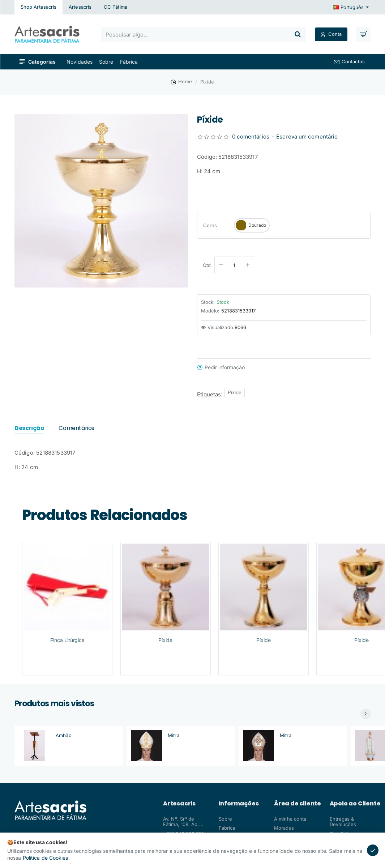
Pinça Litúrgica (68, 640)
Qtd (207, 265)
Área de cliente (298, 804)
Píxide (235, 392)
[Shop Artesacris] (38, 7)
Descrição (29, 428)
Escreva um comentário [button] (307, 137)
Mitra (174, 735)
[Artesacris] (80, 7)
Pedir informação (225, 367)
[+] (248, 265)
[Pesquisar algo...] (298, 34)
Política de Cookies (46, 858)
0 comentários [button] (251, 137)
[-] (221, 265)
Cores (210, 225)
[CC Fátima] (115, 7)
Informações (239, 804)
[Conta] (331, 35)
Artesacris (179, 804)
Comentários (76, 428)
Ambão (64, 735)
